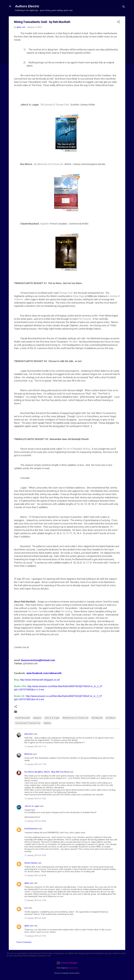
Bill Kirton (28, 754)
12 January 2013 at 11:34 (35, 764)
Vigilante (47, 723)
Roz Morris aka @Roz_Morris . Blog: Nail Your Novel (47, 772)
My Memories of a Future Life (75, 718)
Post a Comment (24, 942)
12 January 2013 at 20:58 (35, 875)
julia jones (29, 734)
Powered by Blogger (67, 963)
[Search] (124, 7)
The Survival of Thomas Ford (28, 723)
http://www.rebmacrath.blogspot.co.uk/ (40, 680)
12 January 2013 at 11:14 (35, 746)
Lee (26, 908)
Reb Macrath (97, 718)
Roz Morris (111, 718)
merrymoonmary (73, 968)
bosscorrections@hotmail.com (38, 660)
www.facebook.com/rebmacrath (44, 673)
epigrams (37, 718)
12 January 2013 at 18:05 (35, 821)
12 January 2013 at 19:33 (35, 855)
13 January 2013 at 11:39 (35, 900)
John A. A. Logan (52, 718)
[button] (118, 22)
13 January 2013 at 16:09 (35, 918)
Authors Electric (27, 6)
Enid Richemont (31, 829)
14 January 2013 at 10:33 (35, 936)
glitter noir (29, 883)
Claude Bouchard (23, 718)
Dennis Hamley (31, 863)
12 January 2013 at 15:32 (35, 799)
